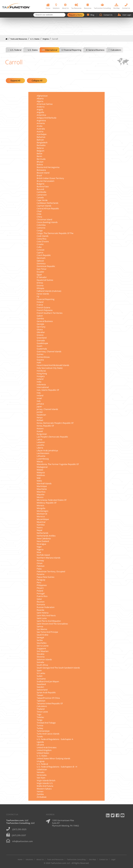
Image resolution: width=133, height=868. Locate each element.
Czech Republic (44, 255)
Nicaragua (41, 544)
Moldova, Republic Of (47, 503)
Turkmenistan (43, 731)
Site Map (92, 859)
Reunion (41, 602)
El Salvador (42, 277)
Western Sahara (44, 789)
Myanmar (41, 522)
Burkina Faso (43, 186)
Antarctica (41, 115)
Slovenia (41, 657)
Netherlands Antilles (46, 536)
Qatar (39, 599)
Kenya (40, 417)
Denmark (41, 258)
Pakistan (41, 566)
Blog (91, 15)
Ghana (40, 329)
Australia (41, 129)
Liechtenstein (43, 453)
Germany (41, 327)
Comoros (41, 228)
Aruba (40, 126)
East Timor (42, 269)
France (40, 305)
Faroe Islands (43, 294)
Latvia (39, 439)
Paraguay (41, 580)
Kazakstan (41, 415)
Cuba (39, 247)
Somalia (40, 662)
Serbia (40, 640)
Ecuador (40, 272)
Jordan (40, 412)
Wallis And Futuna (45, 786)
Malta (39, 481)
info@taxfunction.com (23, 841)
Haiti (39, 362)
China (39, 217)
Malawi (40, 470)
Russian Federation (46, 607)
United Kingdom (44, 750)
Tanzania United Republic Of (50, 703)
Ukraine (40, 745)
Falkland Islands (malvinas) (49, 291)
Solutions (29, 859)
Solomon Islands (44, 659)
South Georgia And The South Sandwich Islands (58, 668)
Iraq (39, 393)
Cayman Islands (44, 206)
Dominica (41, 263)
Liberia (40, 448)
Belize (40, 153)
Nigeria (40, 549)
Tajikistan (41, 701)
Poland (40, 591)
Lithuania (41, 456)
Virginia (46, 39)
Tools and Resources (19, 39)
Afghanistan (42, 96)
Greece (40, 335)
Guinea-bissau (43, 357)
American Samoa (45, 104)
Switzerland (42, 690)
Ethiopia (40, 288)
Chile (39, 214)
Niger (39, 547)
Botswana (41, 170)
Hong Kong (42, 373)
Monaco (40, 505)
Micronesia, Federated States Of (52, 500)
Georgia (40, 324)
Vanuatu (41, 772)
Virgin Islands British (46, 780)
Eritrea (40, 283)
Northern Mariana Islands (49, 558)
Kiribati (40, 420)
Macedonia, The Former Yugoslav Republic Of (58, 464)
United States (43, 753)
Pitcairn (40, 588)
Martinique (42, 486)
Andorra (41, 107)
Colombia (41, 225)
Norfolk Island (43, 555)
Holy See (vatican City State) (50, 368)
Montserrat (42, 514)
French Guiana (43, 307)
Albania (40, 98)
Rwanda (40, 610)
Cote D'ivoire (43, 241)
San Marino (42, 629)
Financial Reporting (72, 50)
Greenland (42, 338)
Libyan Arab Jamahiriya (47, 450)
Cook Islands (43, 236)
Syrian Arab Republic (46, 692)
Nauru (40, 527)
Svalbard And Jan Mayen (48, 681)
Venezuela (42, 775)
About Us (40, 859)
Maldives (41, 475)
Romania (41, 604)
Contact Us (106, 15)
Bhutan (40, 162)
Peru (39, 582)
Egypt (39, 274)
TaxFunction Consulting (76, 859)
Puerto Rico (42, 596)
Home (20, 859)
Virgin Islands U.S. (45, 783)
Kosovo (40, 428)
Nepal (39, 530)
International (51, 50)
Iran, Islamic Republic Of (48, 390)
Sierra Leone (43, 646)
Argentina (41, 120)
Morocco (41, 516)
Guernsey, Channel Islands (49, 351)
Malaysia (41, 472)
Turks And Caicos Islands (48, 734)
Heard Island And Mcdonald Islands (53, 365)
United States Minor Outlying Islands (53, 758)
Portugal (41, 593)
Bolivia (40, 164)
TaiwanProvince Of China (48, 698)
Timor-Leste (42, 712)
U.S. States (33, 50)
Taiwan (40, 695)
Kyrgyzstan (42, 434)
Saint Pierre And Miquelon (49, 621)
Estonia (40, 285)
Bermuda (41, 159)
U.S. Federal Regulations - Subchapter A (55, 739)
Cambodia (41, 192)
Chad (39, 211)
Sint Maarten (43, 651)
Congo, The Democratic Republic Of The (55, 233)
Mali (39, 478)
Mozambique (43, 519)
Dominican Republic (46, 266)
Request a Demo (76, 15)
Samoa (40, 626)
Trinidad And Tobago (46, 723)
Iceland (40, 379)
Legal (113, 859)
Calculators (116, 50)
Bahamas (41, 137)
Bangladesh (42, 142)
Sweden (40, 687)
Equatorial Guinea (45, 280)
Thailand (41, 709)
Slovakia (40, 654)
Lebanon (41, 442)
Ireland (40, 395)
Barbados (41, 145)
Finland (40, 302)
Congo (40, 230)
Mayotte (41, 494)
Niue (39, 552)
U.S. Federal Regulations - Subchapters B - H (57, 767)
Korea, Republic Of (45, 426)
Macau (40, 461)
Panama (40, 574)
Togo (39, 714)
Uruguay (41, 761)
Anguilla (40, 112)
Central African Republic (48, 208)
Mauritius (41, 492)
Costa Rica (41, 239)
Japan (39, 406)
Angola (40, 109)
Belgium (41, 151)
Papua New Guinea (45, 577)
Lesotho (40, 445)
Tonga (40, 720)
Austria (40, 131)
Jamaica (40, 404)
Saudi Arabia (42, 635)
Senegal (40, 637)
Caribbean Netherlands (47, 203)
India (39, 382)
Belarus (40, 148)
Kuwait (40, 431)
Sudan (40, 676)
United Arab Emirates (47, 747)
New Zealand (43, 541)
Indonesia (41, 384)
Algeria (40, 101)
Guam (40, 346)
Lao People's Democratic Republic (52, 437)
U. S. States (35, 39)
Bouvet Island (43, 173)
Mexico (40, 497)
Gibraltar (41, 332)
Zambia (40, 794)
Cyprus (40, 252)
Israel (39, 398)
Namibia (41, 525)
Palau (39, 569)
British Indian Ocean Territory (50, 178)
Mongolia (41, 508)
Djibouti (40, 261)
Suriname (41, 679)
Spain (39, 670)
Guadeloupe (42, 343)
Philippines (42, 585)
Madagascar (42, 467)
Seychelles (42, 643)
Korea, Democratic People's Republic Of (55, 423)
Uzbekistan (42, 769)
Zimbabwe (42, 797)
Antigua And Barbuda (46, 118)
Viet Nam (41, 778)
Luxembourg (43, 459)
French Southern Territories (50, 313)
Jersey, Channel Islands (47, 409)
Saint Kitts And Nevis (46, 615)
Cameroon (42, 195)
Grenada (41, 340)
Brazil (39, 175)
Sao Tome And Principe (47, 632)
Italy (39, 401)
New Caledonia (44, 538)
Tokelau (40, 717)
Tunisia (40, 725)
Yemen (40, 791)
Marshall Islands (44, 483)
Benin (39, 156)
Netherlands (42, 533)
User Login (124, 15)
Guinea (40, 354)
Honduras (41, 371)
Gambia (40, 318)
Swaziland (41, 684)
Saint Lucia (42, 618)
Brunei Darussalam (46, 181)
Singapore (41, 648)
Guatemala (42, 349)
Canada (40, 197)
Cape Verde (42, 200)
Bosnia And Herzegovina (48, 167)
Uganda (40, 742)
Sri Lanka (41, 673)
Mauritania (42, 489)
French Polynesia (45, 310)
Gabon (40, 316)
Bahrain (40, 140)
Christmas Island (44, 219)
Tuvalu (40, 736)
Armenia (41, 123)
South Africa (42, 665)
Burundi (40, 189)
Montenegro (42, 511)
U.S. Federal (16, 50)
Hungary (41, 376)
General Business (96, 50)
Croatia (40, 244)
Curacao (41, 250)
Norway (40, 560)
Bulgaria (40, 184)
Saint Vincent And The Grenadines (52, 624)
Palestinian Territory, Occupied (51, 571)
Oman (40, 563)
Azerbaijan (42, 134)
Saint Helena (43, 613)
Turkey (40, 728)
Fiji (38, 296)
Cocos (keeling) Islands (47, 222)
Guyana (40, 360)
